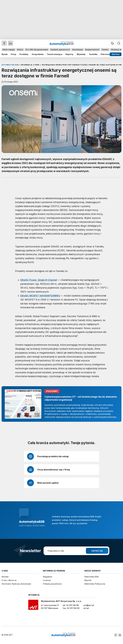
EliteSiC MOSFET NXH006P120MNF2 (40, 296)
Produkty (24, 54)
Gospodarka (38, 54)
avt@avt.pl (89, 605)
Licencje (47, 580)
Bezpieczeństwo (92, 50)
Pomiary (105, 50)
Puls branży (106, 54)
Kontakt (5, 577)
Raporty (69, 54)
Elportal (88, 580)
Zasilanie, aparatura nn (60, 50)
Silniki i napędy (9, 50)
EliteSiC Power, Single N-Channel (39, 280)
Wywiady (81, 54)
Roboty (20, 50)
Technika (93, 54)
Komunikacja (78, 50)
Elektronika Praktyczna (95, 584)
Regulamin (48, 577)
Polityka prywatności (52, 584)
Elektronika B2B (91, 577)
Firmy (14, 54)
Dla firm (116, 54)
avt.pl (86, 608)
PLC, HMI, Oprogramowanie (37, 50)
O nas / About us (9, 580)
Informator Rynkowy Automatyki (16, 584)
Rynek (5, 54)
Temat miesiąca (55, 54)
